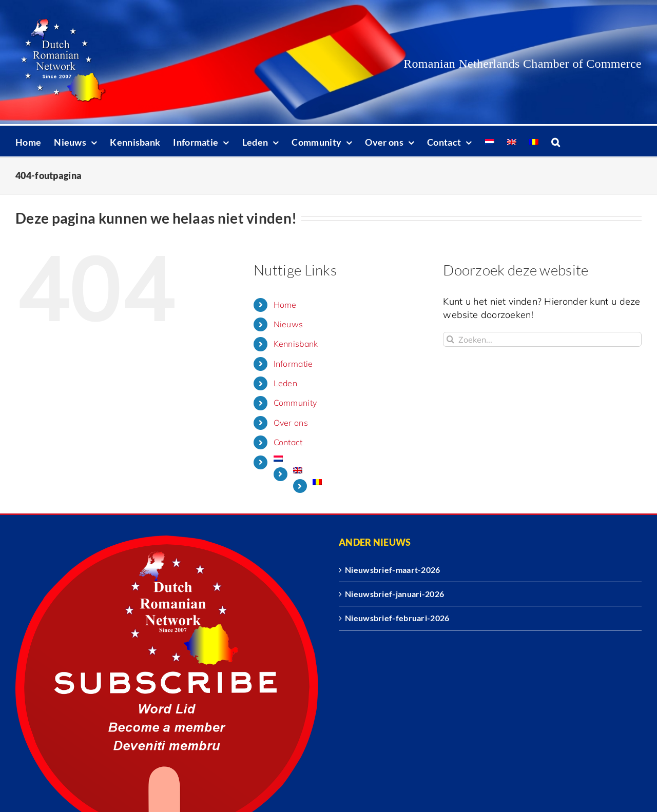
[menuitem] (490, 141)
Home (285, 305)
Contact (288, 442)
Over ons (291, 423)
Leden (286, 383)
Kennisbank (296, 344)
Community (295, 403)
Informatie (293, 364)
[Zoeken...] (542, 339)
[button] (556, 141)
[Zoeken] (450, 339)
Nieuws (288, 324)
